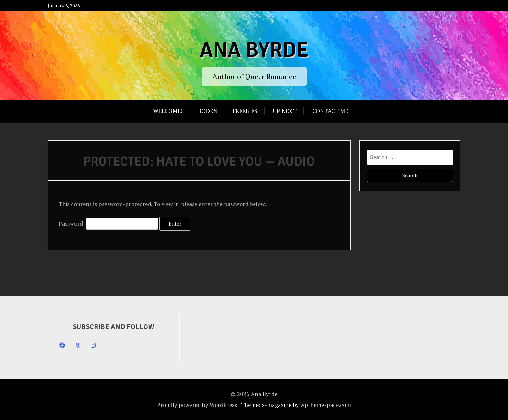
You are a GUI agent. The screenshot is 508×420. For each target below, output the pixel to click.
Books (207, 111)
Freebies (245, 111)
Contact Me (330, 111)
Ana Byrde (254, 50)
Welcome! (168, 111)
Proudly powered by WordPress (197, 405)
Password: (108, 223)
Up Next (285, 111)
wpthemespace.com (326, 405)
